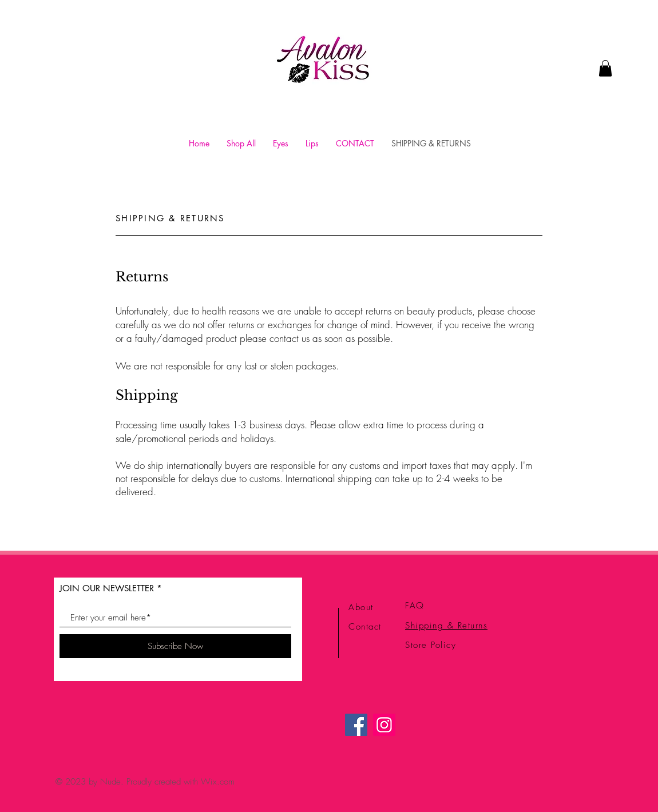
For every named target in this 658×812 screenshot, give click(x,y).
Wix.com (218, 782)
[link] (605, 68)
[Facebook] (356, 725)
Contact (365, 627)
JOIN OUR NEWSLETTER (107, 588)
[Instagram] (384, 725)
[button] (281, 143)
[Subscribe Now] (175, 646)
